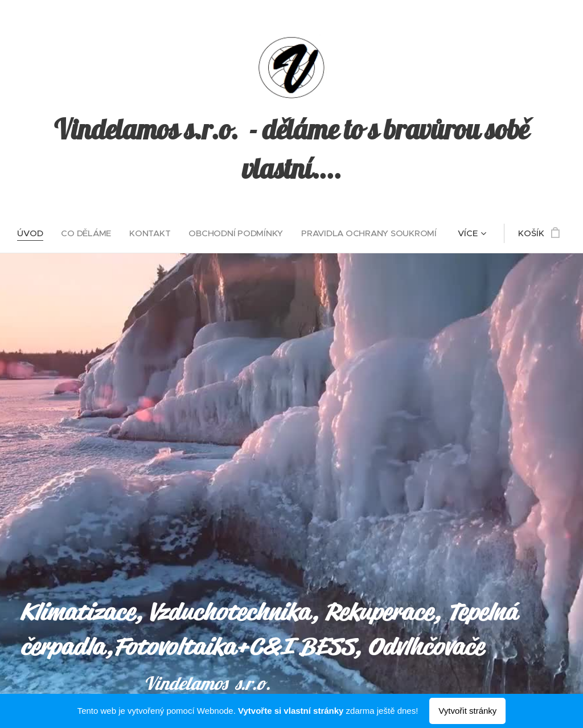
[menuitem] (31, 233)
